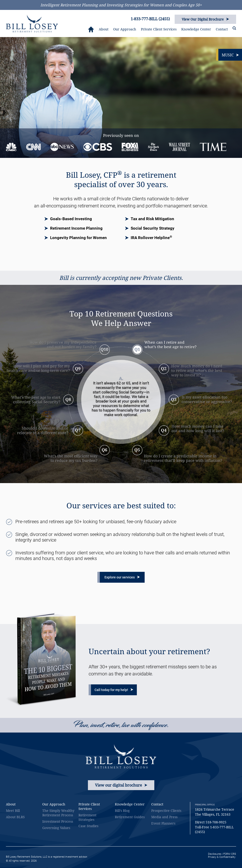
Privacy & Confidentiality (222, 857)
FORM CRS (230, 854)
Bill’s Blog (122, 811)
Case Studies (88, 826)
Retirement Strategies (87, 817)
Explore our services (122, 577)
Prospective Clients (166, 811)
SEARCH (234, 28)
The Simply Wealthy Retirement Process (58, 813)
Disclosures (215, 854)
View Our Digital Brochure (205, 19)
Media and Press (164, 817)
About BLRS (15, 817)
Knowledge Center (196, 29)
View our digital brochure (121, 785)
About (104, 29)
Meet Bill (13, 811)
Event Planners (163, 823)
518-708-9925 (216, 822)
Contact (222, 29)
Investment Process (58, 821)
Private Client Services (159, 29)
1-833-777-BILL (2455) (150, 19)
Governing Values (56, 828)
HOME (91, 29)
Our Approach (125, 29)
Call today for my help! (114, 690)
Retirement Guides (130, 817)
